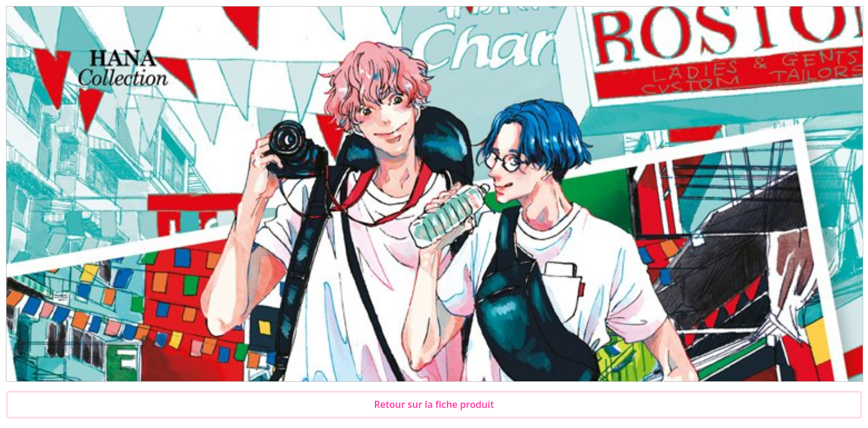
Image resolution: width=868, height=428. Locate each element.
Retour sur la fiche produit (434, 404)
